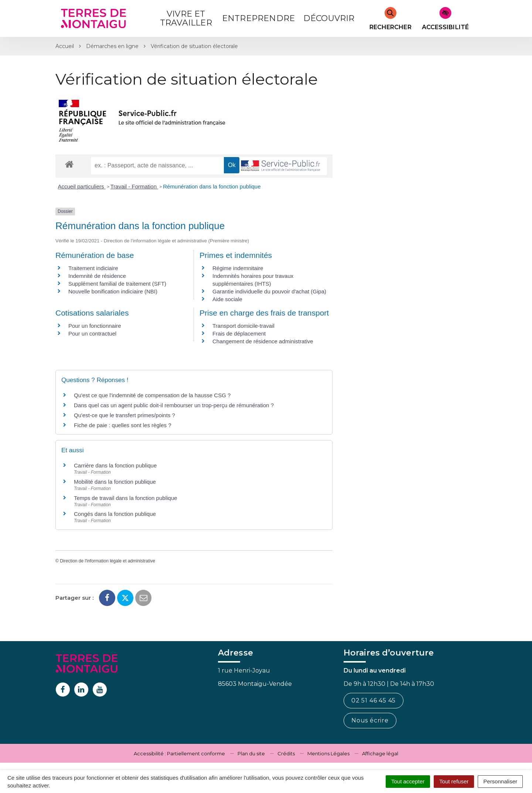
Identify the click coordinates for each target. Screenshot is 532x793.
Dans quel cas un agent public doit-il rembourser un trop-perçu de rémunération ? (174, 405)
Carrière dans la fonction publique (115, 465)
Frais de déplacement (239, 333)
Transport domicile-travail (243, 326)
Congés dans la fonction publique (115, 514)
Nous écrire (370, 720)
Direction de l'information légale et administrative (108, 561)
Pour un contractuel (92, 333)
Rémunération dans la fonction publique (212, 186)
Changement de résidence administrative (263, 341)
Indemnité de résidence (97, 276)
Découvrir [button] (329, 18)
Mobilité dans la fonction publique (115, 482)
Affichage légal (380, 753)
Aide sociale (227, 299)
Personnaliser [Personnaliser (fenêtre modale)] (500, 781)
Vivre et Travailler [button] (186, 18)
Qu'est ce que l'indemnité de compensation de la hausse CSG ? (152, 395)
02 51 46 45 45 (374, 700)
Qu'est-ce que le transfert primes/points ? (125, 415)
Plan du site (251, 753)
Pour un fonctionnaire (95, 326)
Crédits (286, 753)
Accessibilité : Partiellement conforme (179, 753)
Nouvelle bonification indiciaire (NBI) (113, 291)
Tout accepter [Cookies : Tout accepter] (408, 781)
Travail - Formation (134, 186)
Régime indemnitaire (238, 268)
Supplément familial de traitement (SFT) (117, 284)
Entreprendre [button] (258, 18)
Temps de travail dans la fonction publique (125, 498)
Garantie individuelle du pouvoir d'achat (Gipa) (269, 291)
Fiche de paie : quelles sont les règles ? (123, 425)
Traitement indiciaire (93, 268)
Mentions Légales (328, 753)
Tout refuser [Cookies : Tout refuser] (454, 781)
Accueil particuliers (82, 186)
